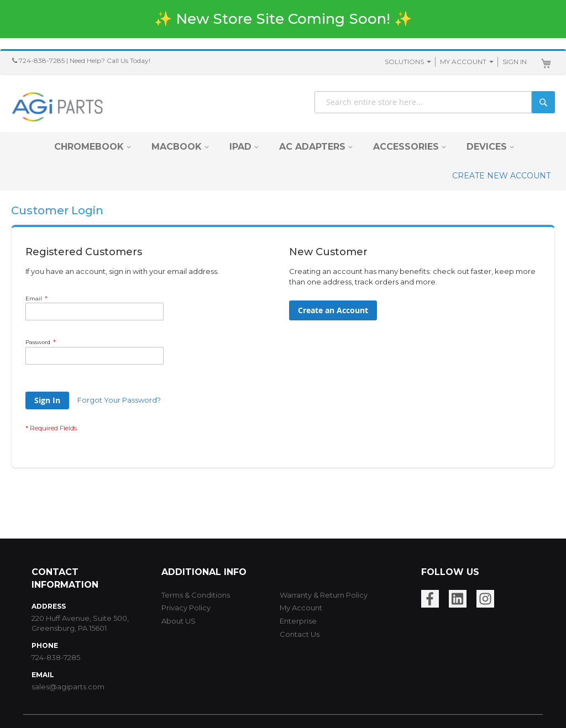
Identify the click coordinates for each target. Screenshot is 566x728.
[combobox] (435, 102)
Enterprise (298, 621)
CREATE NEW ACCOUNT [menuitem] (501, 176)
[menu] (283, 161)
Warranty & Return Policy (324, 595)
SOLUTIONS (404, 62)
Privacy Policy (186, 608)
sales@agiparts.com (68, 687)
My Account (463, 62)
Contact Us (300, 634)
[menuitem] (89, 147)
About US (179, 621)
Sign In (515, 62)
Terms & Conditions (196, 595)
